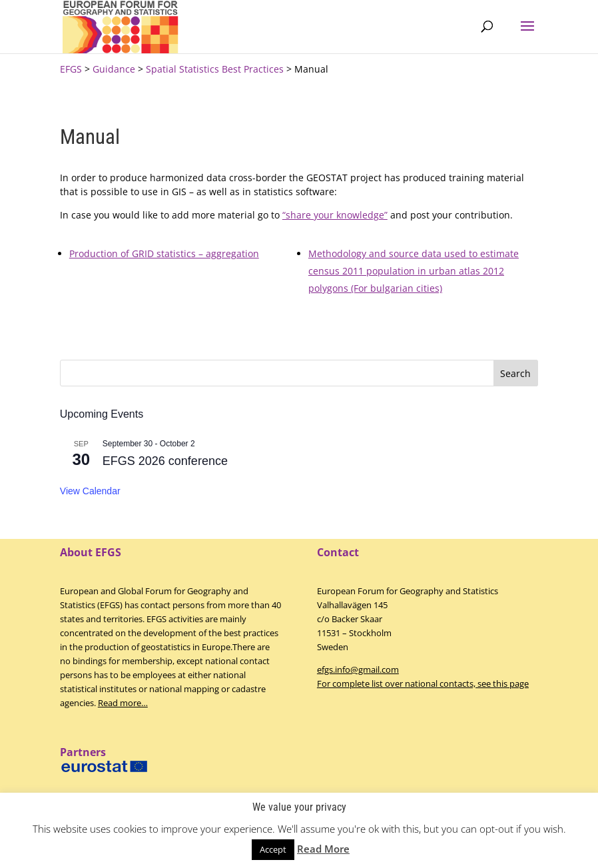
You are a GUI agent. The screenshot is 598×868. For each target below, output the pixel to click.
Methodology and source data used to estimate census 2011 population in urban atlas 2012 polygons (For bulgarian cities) (414, 271)
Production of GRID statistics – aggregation (164, 253)
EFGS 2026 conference (165, 461)
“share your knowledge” (335, 215)
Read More (323, 849)
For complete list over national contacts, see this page (423, 683)
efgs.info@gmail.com (358, 669)
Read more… (123, 703)
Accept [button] (273, 849)
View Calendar (90, 491)
